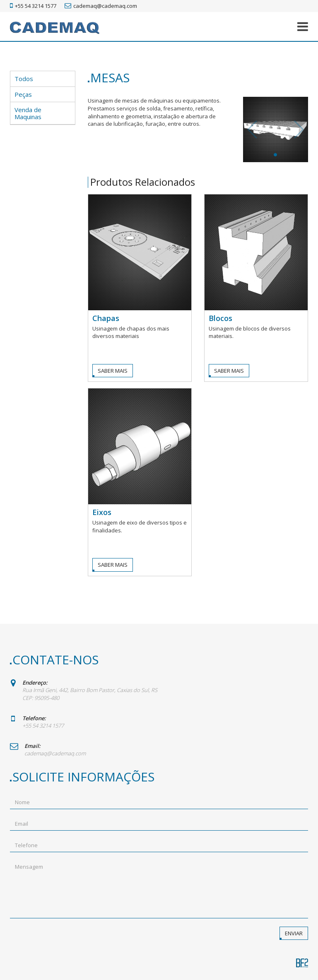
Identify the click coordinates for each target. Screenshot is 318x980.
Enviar (294, 933)
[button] (303, 27)
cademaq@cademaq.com (101, 6)
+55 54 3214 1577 (33, 6)
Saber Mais (113, 371)
